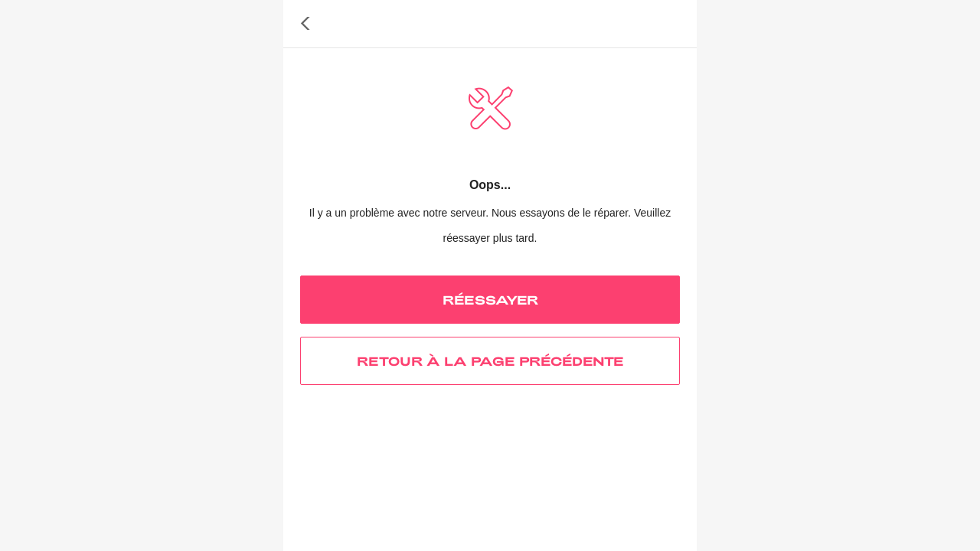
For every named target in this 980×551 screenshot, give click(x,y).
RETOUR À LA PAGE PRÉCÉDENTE (490, 361)
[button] (305, 24)
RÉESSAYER (490, 300)
